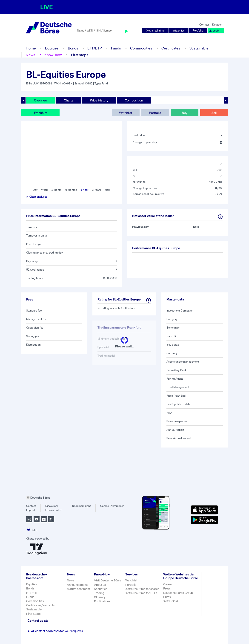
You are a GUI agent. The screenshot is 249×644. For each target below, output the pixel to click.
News (30, 55)
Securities (101, 589)
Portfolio (198, 30)
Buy (185, 113)
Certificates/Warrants (40, 605)
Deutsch (217, 25)
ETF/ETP (95, 48)
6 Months (71, 190)
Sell (214, 113)
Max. (107, 190)
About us (100, 585)
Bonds (73, 48)
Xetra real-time (155, 30)
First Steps (33, 614)
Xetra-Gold (171, 601)
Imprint (31, 510)
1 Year (84, 190)
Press (167, 588)
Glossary (100, 597)
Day (35, 190)
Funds (116, 48)
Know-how (53, 55)
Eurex (167, 597)
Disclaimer (52, 506)
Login (214, 30)
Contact (204, 25)
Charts (69, 100)
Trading (99, 593)
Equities (52, 48)
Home (31, 48)
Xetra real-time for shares (142, 589)
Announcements (78, 585)
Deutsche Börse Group (178, 593)
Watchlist (179, 30)
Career (168, 584)
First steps (80, 55)
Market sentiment (78, 589)
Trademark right (81, 506)
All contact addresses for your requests (55, 631)
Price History (99, 100)
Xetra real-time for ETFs (141, 593)
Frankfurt (40, 113)
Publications (102, 601)
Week (44, 190)
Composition (134, 100)
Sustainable (199, 48)
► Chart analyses (37, 197)
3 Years (96, 190)
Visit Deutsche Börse (108, 580)
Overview (41, 100)
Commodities (141, 48)
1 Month (56, 190)
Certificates (171, 48)
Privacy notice (54, 510)
